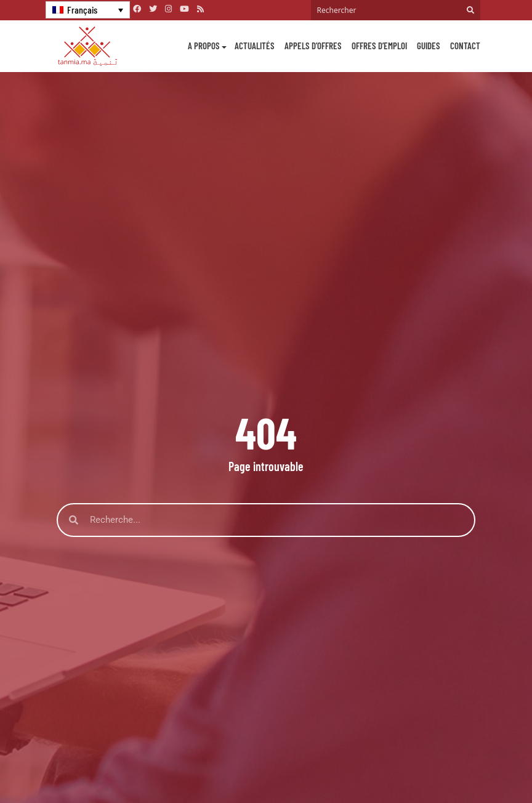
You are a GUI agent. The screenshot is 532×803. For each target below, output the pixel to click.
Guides (429, 46)
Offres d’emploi (379, 46)
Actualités (255, 46)
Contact (465, 46)
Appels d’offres (313, 46)
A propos (204, 46)
